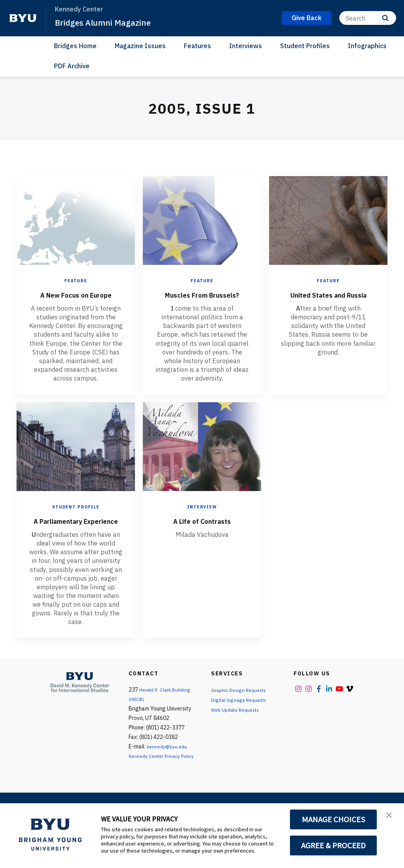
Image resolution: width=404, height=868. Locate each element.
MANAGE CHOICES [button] (334, 819)
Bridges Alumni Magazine (111, 22)
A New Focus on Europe (76, 300)
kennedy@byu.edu (169, 770)
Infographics (367, 46)
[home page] (23, 18)
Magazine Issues (140, 46)
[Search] (368, 18)
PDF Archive (72, 66)
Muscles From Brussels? (202, 300)
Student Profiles (305, 46)
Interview (202, 518)
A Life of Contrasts (202, 532)
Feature (76, 280)
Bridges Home (75, 46)
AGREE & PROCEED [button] (334, 846)
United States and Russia (328, 300)
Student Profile (76, 518)
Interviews (246, 46)
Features (197, 46)
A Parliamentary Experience (76, 538)
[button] (391, 817)
